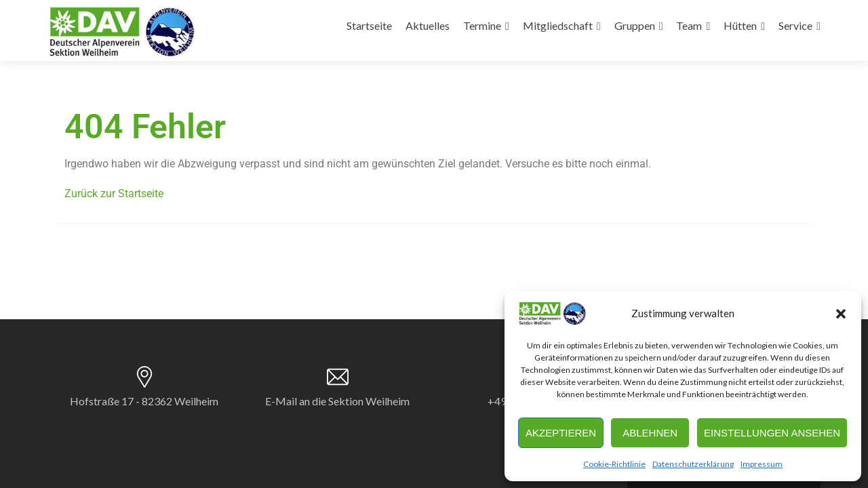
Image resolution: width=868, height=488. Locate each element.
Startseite (369, 25)
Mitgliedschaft (558, 25)
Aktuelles (428, 25)
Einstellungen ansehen (772, 433)
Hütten (740, 25)
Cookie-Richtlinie (614, 464)
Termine (482, 25)
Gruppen (635, 25)
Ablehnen (650, 433)
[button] (841, 314)
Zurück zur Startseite (114, 194)
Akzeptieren (561, 433)
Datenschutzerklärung (693, 464)
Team (689, 25)
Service (795, 25)
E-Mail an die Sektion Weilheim (337, 401)
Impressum (762, 464)
